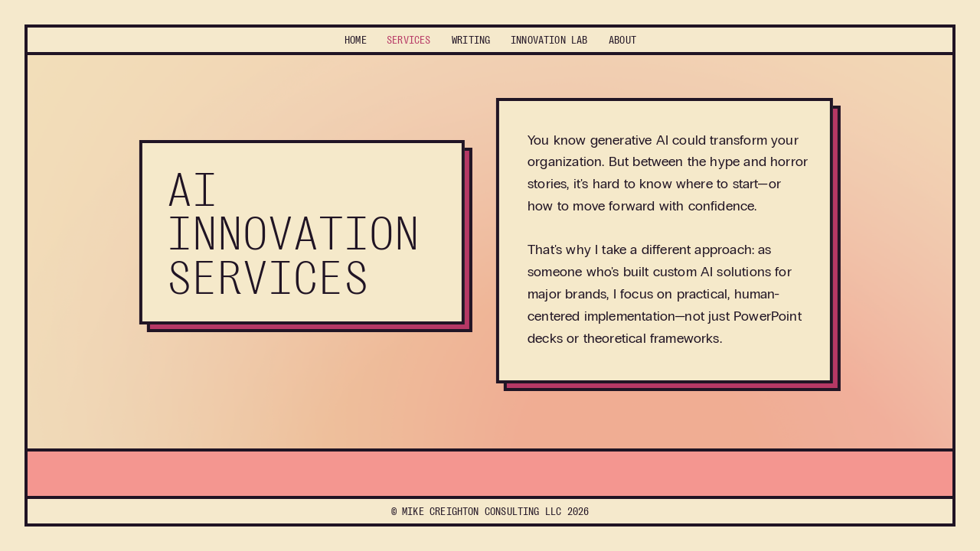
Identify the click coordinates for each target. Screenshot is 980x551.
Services (408, 40)
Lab (549, 40)
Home (356, 40)
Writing (471, 40)
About (622, 40)
